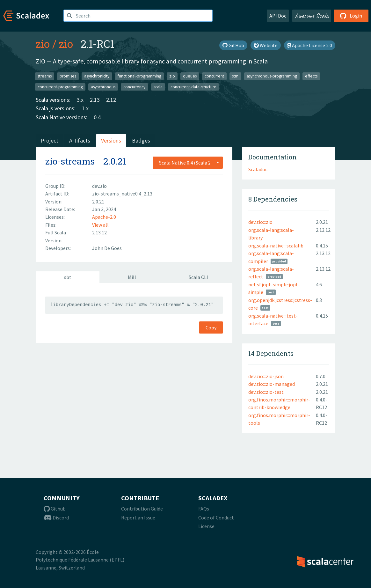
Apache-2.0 (104, 217)
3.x (80, 100)
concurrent (214, 76)
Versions (111, 140)
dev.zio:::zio (260, 222)
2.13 (95, 100)
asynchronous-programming (272, 76)
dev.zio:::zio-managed (272, 384)
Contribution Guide (142, 509)
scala (158, 87)
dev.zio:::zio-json (266, 376)
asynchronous (103, 87)
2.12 (111, 100)
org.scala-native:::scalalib (276, 246)
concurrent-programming (60, 87)
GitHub (233, 45)
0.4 (97, 117)
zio (43, 44)
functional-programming (139, 76)
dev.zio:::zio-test (266, 392)
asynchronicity (97, 76)
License (206, 526)
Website (266, 45)
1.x (85, 108)
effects (311, 76)
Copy (211, 327)
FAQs (204, 509)
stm (235, 76)
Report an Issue (138, 518)
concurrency (134, 87)
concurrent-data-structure (193, 87)
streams (45, 76)
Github (55, 509)
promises (68, 76)
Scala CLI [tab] (198, 277)
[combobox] (188, 163)
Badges (141, 140)
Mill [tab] (132, 277)
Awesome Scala (312, 16)
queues (190, 76)
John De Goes (107, 248)
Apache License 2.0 (310, 45)
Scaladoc (258, 169)
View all (100, 225)
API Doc (278, 16)
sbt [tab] (68, 277)
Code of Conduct (216, 518)
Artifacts (80, 140)
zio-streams (70, 161)
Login (351, 16)
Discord (56, 518)
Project (50, 140)
